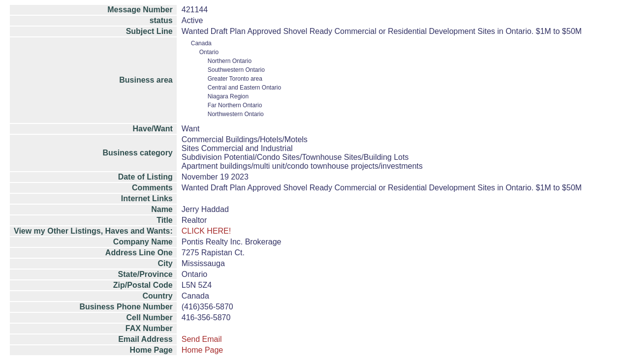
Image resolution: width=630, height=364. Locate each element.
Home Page (203, 350)
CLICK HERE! (206, 231)
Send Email (202, 339)
